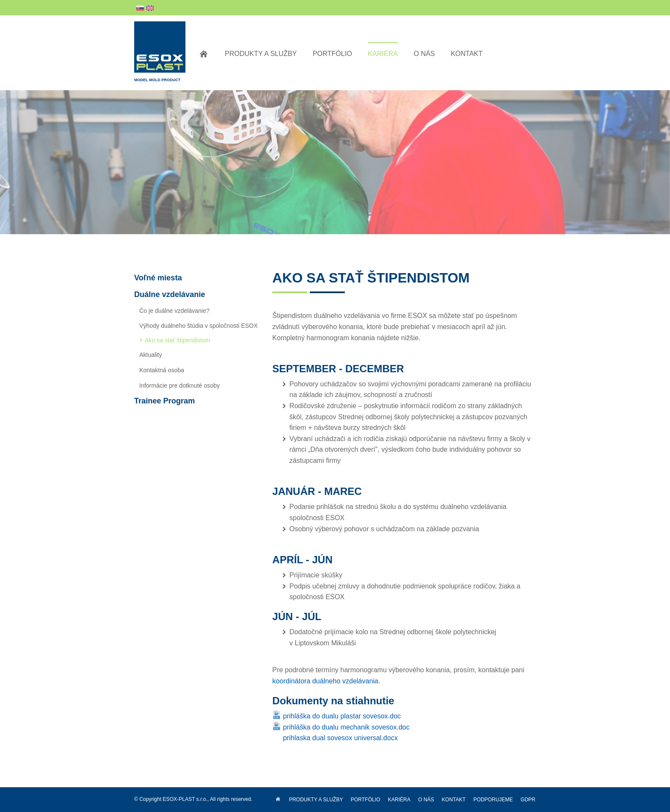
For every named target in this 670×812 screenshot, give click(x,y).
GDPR (528, 800)
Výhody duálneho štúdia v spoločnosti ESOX (198, 326)
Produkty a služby (261, 54)
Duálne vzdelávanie (170, 294)
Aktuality (151, 355)
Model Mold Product (160, 52)
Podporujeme (493, 800)
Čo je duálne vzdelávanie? (174, 311)
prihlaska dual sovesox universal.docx (340, 738)
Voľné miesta (158, 278)
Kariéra (383, 54)
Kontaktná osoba (162, 370)
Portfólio (332, 54)
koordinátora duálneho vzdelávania (325, 681)
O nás (424, 54)
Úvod (204, 54)
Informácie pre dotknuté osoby (179, 385)
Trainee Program (165, 401)
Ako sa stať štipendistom (178, 340)
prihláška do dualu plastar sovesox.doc (342, 716)
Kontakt (467, 54)
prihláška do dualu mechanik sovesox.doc (346, 727)
